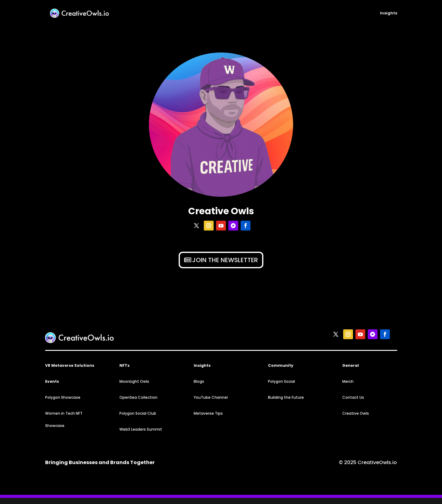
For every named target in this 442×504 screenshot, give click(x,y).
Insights (389, 14)
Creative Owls (356, 413)
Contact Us (353, 397)
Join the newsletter (225, 260)
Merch (348, 381)
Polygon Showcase (63, 397)
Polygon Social (281, 381)
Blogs (199, 381)
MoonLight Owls (134, 381)
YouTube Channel (211, 397)
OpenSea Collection (138, 397)
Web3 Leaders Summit (141, 429)
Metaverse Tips (208, 413)
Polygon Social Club (138, 413)
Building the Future (286, 397)
